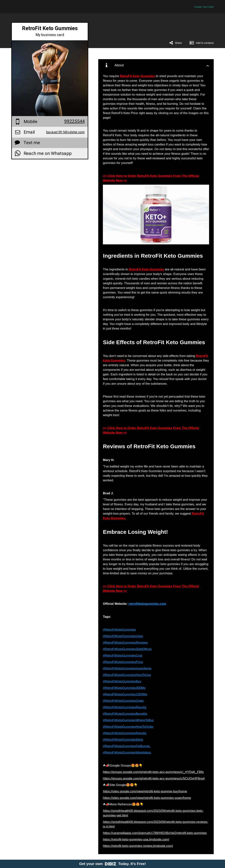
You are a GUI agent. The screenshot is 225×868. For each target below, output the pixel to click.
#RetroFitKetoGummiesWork (123, 740)
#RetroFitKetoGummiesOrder (123, 701)
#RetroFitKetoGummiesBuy (122, 681)
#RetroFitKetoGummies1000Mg (125, 694)
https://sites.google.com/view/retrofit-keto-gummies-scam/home (147, 798)
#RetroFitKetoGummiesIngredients (127, 668)
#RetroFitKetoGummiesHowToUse (127, 675)
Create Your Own (204, 7)
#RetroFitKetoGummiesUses (123, 636)
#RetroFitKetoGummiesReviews (125, 643)
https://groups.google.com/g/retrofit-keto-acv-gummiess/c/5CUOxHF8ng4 (154, 778)
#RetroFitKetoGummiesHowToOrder (128, 727)
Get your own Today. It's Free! (113, 864)
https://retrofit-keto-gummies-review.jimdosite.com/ (138, 846)
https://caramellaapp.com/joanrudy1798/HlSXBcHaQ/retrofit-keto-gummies (155, 833)
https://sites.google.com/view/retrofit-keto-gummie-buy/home (145, 791)
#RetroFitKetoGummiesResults (125, 707)
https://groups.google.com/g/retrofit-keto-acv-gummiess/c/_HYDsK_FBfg (153, 772)
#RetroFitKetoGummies (119, 630)
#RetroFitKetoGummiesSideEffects (127, 649)
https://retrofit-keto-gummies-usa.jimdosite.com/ (136, 839)
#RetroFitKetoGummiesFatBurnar (127, 746)
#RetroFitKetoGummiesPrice (123, 662)
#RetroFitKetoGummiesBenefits (125, 714)
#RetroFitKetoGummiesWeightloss (127, 753)
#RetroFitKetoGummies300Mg (124, 688)
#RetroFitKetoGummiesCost (123, 656)
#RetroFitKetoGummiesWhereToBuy (128, 720)
